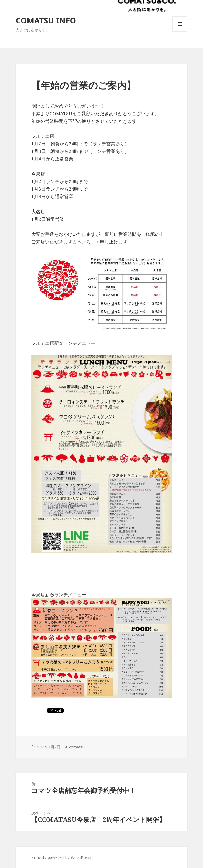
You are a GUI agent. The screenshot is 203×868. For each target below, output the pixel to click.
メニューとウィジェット (180, 31)
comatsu (77, 747)
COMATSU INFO (46, 20)
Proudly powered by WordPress (61, 857)
